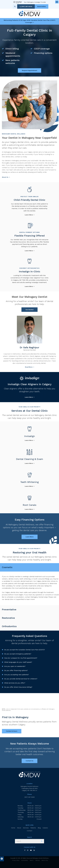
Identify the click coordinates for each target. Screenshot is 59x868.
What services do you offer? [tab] (15, 683)
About (19, 828)
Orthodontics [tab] (9, 626)
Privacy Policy (16, 860)
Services (26, 828)
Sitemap (38, 860)
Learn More (29, 397)
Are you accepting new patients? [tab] (17, 675)
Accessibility (25, 860)
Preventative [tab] (9, 610)
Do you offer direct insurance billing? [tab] (18, 687)
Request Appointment (29, 70)
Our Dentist (29, 310)
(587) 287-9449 (29, 797)
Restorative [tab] (8, 618)
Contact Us (29, 761)
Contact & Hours (12, 731)
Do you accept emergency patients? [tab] (18, 654)
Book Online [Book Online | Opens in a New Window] (42, 6)
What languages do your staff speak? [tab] (18, 662)
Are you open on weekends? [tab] (15, 666)
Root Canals (29, 505)
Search (32, 860)
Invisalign (29, 436)
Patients (33, 828)
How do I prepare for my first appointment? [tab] (21, 658)
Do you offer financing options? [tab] (16, 670)
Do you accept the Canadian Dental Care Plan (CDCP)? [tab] (25, 650)
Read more (29, 367)
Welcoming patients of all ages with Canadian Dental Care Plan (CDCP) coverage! (29, 21)
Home (13, 828)
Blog (39, 828)
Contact (30, 831)
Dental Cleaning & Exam (29, 459)
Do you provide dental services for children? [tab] (21, 679)
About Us (5, 177)
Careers (45, 828)
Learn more (29, 215)
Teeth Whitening (29, 482)
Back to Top (45, 860)
